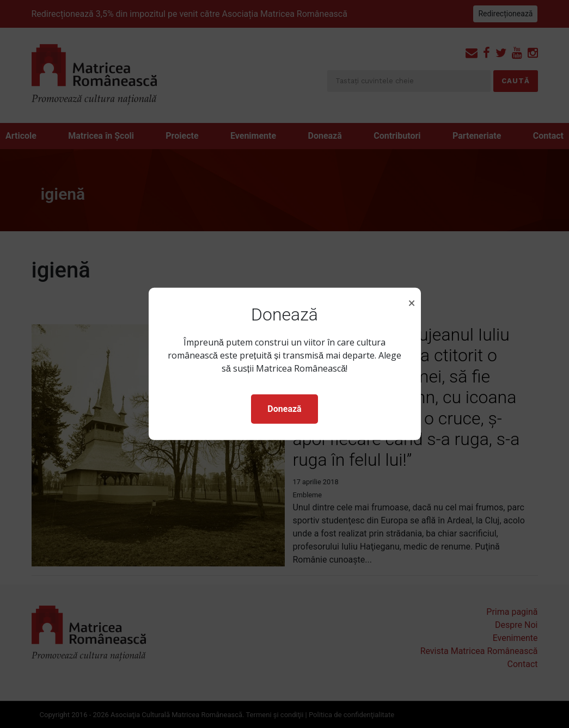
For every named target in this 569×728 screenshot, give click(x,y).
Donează (284, 409)
